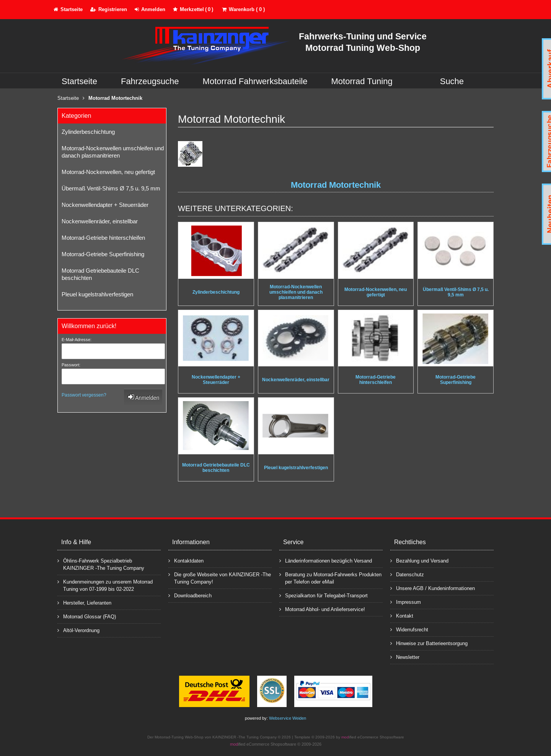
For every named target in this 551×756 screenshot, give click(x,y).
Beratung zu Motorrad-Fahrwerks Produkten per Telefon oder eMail (330, 578)
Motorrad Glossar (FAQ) (87, 616)
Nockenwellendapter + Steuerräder (105, 205)
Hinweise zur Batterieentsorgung (429, 643)
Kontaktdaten (186, 560)
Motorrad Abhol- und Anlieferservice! (322, 609)
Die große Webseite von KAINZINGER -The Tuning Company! (220, 578)
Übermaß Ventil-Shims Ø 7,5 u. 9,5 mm (111, 188)
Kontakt (402, 615)
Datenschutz (407, 574)
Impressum (406, 602)
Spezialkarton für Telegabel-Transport (324, 595)
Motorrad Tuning (362, 81)
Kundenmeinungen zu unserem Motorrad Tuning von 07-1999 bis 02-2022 (105, 585)
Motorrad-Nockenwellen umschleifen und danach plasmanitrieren (113, 152)
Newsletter (405, 657)
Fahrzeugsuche (150, 81)
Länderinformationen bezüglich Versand (326, 560)
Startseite (79, 81)
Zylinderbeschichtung (88, 132)
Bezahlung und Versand (419, 560)
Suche (452, 81)
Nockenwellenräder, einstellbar (100, 221)
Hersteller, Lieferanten (84, 602)
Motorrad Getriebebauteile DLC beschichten (100, 274)
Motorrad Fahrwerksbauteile (255, 81)
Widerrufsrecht (409, 629)
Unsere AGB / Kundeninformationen (433, 588)
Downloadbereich (190, 595)
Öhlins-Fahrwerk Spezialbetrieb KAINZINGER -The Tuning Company (101, 564)
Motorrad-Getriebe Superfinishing (103, 254)
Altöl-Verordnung (78, 630)
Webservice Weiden (288, 718)
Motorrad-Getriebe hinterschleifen (103, 238)
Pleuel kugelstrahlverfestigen (97, 294)
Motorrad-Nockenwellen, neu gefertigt (108, 172)
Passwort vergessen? (84, 395)
